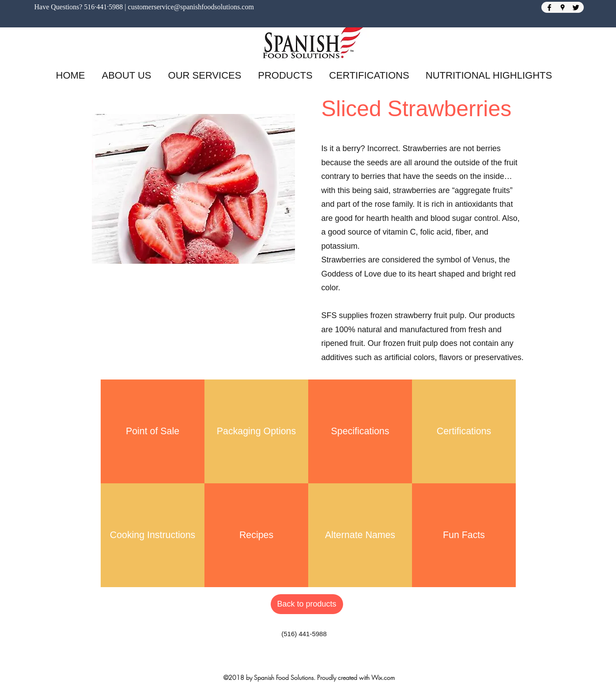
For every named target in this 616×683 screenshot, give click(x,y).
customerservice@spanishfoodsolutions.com (191, 7)
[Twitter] (576, 8)
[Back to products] (307, 604)
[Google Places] (563, 8)
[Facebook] (549, 8)
